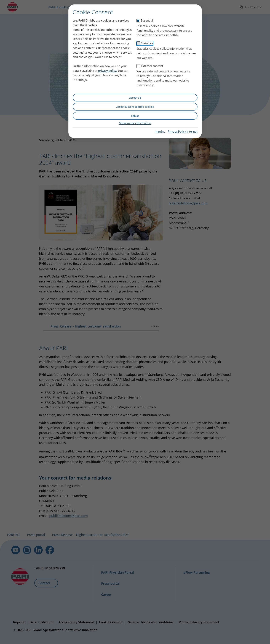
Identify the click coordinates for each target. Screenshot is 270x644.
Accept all (135, 98)
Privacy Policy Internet (183, 132)
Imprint (160, 132)
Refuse (135, 116)
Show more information (135, 123)
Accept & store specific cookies (135, 107)
